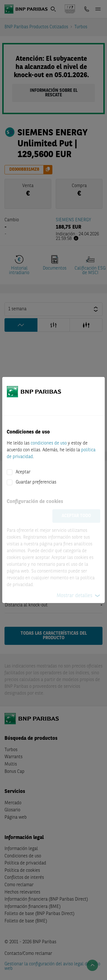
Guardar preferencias (36, 482)
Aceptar (23, 472)
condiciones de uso (49, 443)
